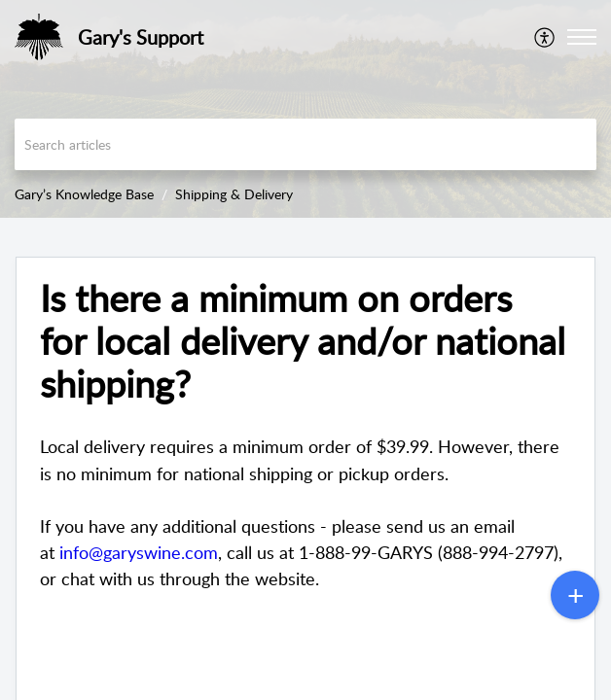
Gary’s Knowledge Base (84, 194)
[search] (305, 144)
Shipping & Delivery (234, 194)
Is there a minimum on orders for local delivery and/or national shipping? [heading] (303, 341)
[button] (545, 37)
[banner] (305, 109)
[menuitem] (545, 37)
